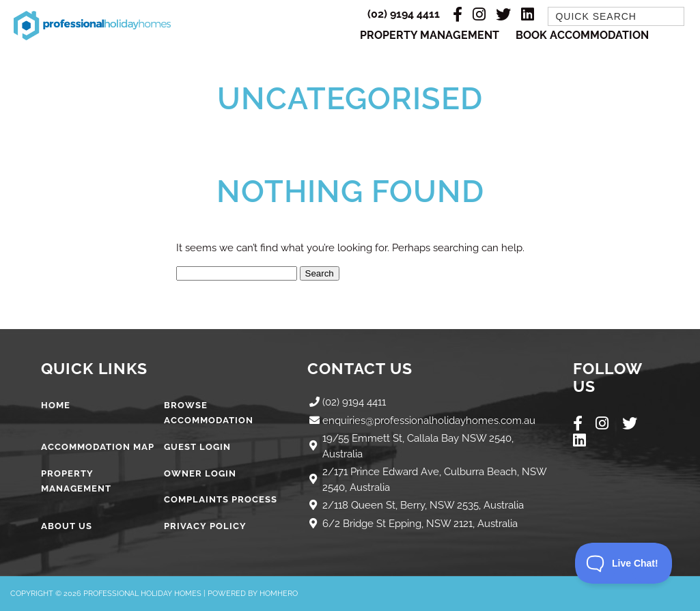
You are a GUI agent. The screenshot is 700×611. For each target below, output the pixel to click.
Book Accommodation (582, 35)
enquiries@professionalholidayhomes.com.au (429, 421)
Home (56, 405)
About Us (67, 526)
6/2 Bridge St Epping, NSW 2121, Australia (420, 524)
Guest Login (197, 447)
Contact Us (360, 369)
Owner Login (200, 473)
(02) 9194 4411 (404, 14)
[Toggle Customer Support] (624, 563)
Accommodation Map (98, 447)
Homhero (279, 594)
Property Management (430, 35)
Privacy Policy (205, 526)
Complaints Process (221, 499)
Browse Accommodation (209, 413)
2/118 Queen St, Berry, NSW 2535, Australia (423, 505)
